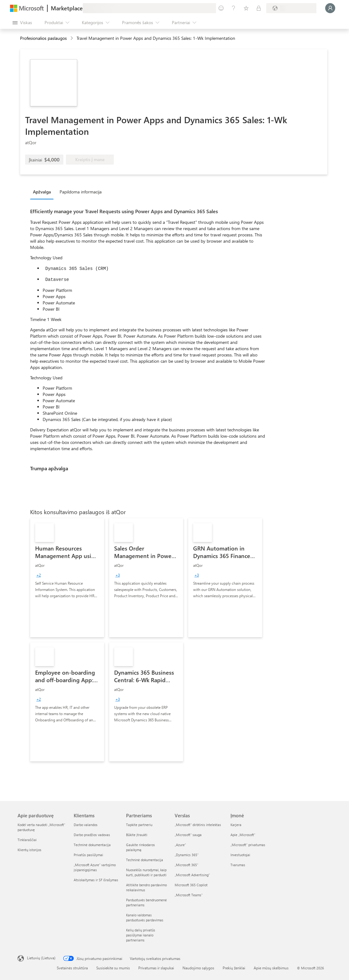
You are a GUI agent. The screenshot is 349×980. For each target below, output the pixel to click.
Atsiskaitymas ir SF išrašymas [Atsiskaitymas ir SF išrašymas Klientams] (96, 880)
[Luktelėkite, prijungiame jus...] (330, 8)
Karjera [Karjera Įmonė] (236, 825)
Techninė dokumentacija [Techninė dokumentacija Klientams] (92, 845)
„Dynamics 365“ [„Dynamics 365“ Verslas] (187, 855)
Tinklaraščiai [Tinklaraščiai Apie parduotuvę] (27, 840)
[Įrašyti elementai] (246, 8)
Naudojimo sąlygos (198, 968)
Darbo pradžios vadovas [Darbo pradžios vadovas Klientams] (92, 835)
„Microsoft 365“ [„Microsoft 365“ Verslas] (186, 865)
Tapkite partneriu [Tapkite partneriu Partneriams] (139, 825)
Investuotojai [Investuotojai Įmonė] (240, 855)
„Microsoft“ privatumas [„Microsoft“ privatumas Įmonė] (248, 845)
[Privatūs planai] (259, 8)
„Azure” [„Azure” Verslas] (180, 845)
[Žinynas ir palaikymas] (234, 8)
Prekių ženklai (234, 968)
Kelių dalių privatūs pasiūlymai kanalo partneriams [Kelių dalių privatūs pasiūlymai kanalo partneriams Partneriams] (141, 935)
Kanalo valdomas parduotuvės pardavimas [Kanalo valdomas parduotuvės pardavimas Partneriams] (145, 917)
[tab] (43, 192)
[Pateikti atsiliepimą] (221, 8)
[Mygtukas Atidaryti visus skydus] (22, 23)
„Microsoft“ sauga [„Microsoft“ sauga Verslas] (188, 835)
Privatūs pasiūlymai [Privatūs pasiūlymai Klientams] (88, 855)
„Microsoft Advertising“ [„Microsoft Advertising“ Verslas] (192, 875)
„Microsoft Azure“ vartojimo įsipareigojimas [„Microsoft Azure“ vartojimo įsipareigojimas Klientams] (95, 867)
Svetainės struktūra (72, 968)
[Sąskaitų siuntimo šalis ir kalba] (291, 8)
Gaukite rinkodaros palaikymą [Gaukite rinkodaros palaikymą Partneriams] (140, 847)
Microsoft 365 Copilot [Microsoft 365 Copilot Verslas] (191, 885)
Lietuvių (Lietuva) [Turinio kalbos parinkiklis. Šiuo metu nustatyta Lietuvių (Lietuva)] (41, 958)
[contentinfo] (72, 38)
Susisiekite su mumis (113, 968)
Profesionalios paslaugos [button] (43, 38)
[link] (67, 578)
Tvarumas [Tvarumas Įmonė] (238, 865)
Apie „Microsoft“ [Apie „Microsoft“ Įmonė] (243, 835)
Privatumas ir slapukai (156, 968)
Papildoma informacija (81, 192)
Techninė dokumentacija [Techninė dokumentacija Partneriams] (145, 860)
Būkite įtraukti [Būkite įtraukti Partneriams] (137, 835)
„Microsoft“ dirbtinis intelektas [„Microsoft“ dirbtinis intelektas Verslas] (198, 825)
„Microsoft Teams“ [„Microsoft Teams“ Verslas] (189, 895)
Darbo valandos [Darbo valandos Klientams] (86, 825)
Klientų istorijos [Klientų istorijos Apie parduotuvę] (29, 850)
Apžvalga (42, 192)
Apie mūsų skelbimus (271, 968)
